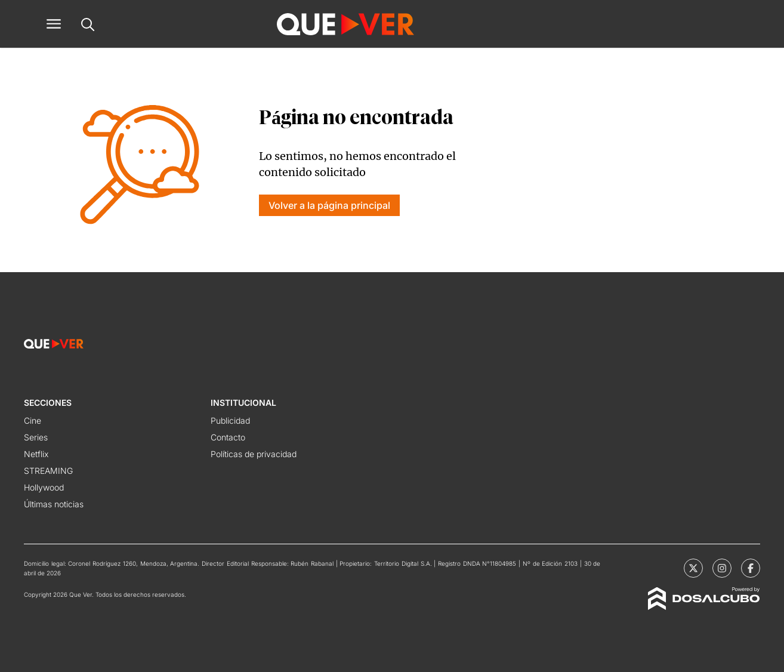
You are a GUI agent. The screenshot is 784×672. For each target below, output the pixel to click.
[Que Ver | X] (693, 568)
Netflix (36, 454)
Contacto (228, 437)
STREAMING (48, 471)
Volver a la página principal (329, 205)
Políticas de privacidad (254, 454)
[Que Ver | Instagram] (722, 568)
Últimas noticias (54, 504)
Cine (33, 420)
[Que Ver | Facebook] (751, 568)
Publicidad (230, 420)
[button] (54, 24)
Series (36, 437)
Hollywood (44, 487)
